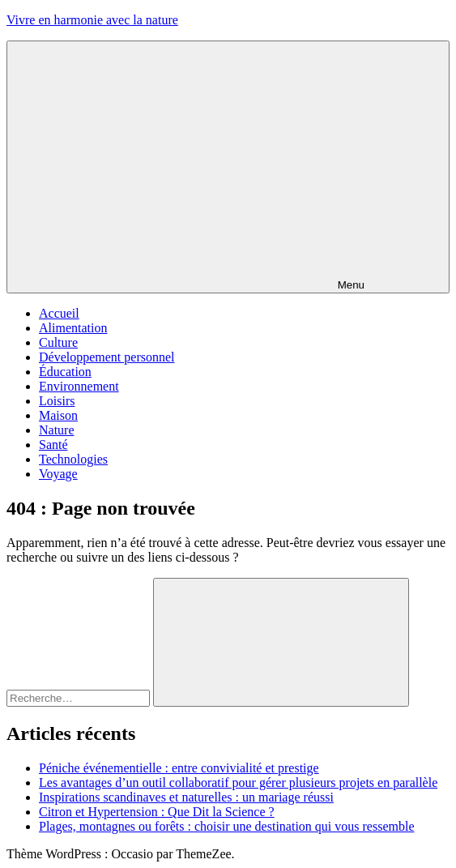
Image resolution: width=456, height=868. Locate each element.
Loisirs (57, 401)
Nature (57, 430)
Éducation (65, 372)
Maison (58, 415)
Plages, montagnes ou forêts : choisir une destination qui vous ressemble (226, 826)
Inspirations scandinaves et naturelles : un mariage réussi (186, 797)
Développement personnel (107, 357)
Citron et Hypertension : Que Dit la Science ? (157, 812)
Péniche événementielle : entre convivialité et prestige (179, 768)
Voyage (58, 474)
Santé (53, 445)
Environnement (79, 386)
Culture (58, 342)
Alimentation (73, 328)
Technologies (73, 459)
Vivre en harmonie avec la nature (92, 20)
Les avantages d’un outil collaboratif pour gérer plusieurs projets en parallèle (238, 782)
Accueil (59, 313)
